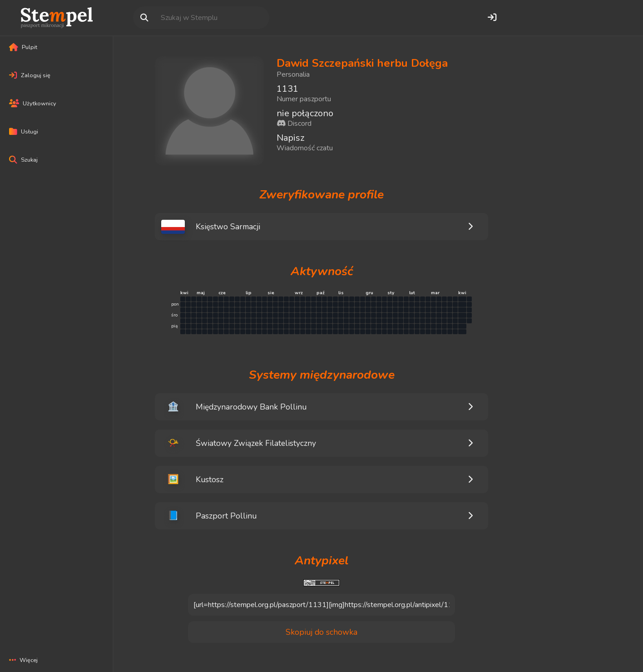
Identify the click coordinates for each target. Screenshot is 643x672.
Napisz (290, 138)
